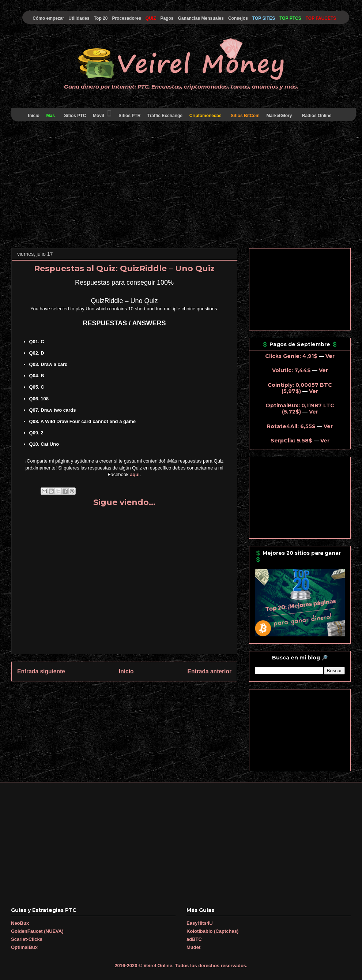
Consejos (238, 18)
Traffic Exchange (165, 116)
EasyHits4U (200, 923)
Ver (330, 356)
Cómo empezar (48, 18)
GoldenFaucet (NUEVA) (37, 931)
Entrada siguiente (41, 671)
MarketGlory (279, 116)
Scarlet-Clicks (27, 939)
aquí (135, 474)
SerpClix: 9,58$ (291, 441)
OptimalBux (24, 947)
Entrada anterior (210, 671)
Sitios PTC (75, 116)
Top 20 (101, 18)
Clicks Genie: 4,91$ (291, 356)
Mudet (193, 947)
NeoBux (20, 923)
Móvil (102, 114)
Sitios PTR (130, 116)
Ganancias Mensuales (201, 18)
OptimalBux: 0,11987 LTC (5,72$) (300, 409)
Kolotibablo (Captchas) (212, 931)
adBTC (194, 939)
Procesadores (126, 18)
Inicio (34, 116)
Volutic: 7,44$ (291, 370)
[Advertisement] (181, 186)
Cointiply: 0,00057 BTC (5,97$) (300, 388)
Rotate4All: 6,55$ (291, 426)
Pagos (167, 18)
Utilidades (79, 18)
